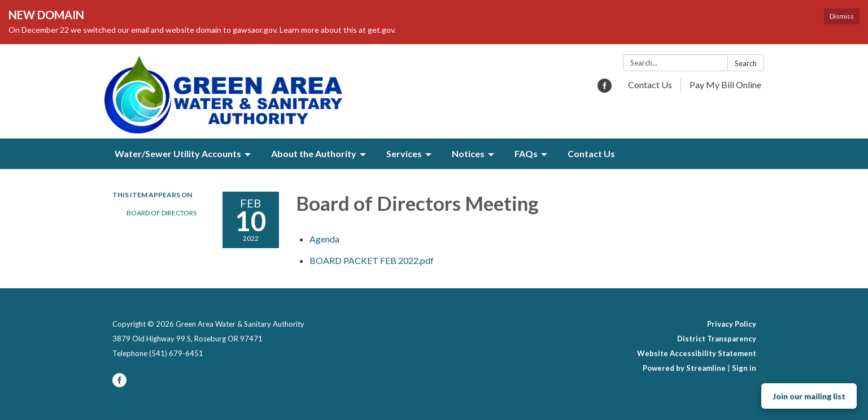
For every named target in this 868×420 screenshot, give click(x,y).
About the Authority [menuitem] (314, 153)
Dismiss (842, 16)
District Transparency (717, 339)
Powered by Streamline (684, 368)
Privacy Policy (732, 324)
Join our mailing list (809, 396)
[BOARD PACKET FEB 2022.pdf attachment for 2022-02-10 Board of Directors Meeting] (372, 260)
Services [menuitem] (404, 153)
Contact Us (650, 85)
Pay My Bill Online (725, 85)
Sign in (744, 368)
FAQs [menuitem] (526, 153)
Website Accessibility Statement (697, 353)
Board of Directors (162, 213)
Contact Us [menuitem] (591, 153)
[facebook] (605, 89)
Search (746, 63)
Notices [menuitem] (468, 153)
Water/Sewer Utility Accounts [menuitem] (178, 153)
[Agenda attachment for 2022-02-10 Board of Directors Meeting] (324, 239)
